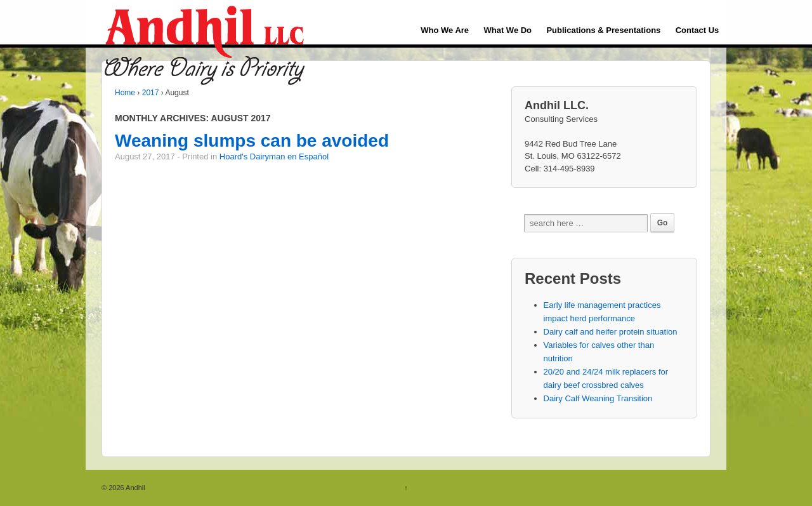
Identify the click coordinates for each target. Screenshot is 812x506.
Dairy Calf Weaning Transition (598, 398)
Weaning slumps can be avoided (252, 141)
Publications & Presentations (603, 30)
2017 (151, 93)
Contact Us (697, 30)
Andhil (135, 488)
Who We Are (445, 30)
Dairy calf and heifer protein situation (611, 332)
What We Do (507, 30)
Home (125, 93)
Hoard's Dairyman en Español (274, 156)
